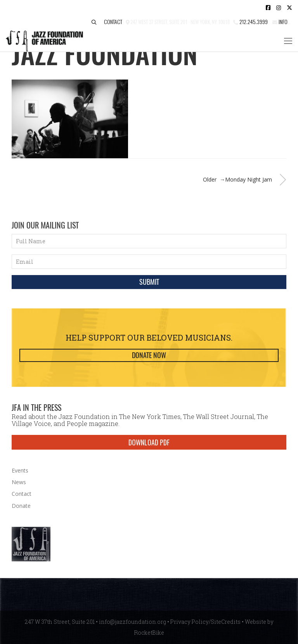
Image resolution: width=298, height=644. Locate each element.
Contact (113, 22)
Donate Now (149, 355)
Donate (21, 506)
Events (20, 470)
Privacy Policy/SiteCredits (205, 622)
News (19, 482)
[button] (94, 22)
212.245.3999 (254, 22)
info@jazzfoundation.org (133, 622)
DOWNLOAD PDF (149, 442)
